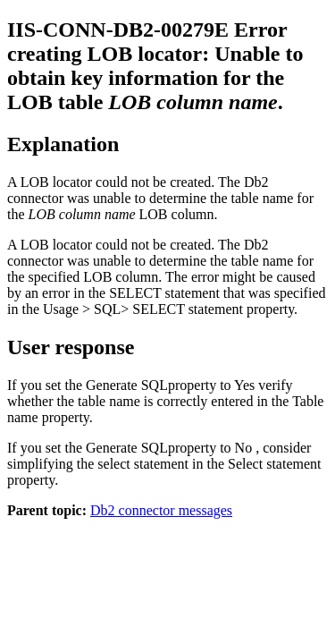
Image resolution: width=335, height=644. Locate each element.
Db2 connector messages (161, 510)
